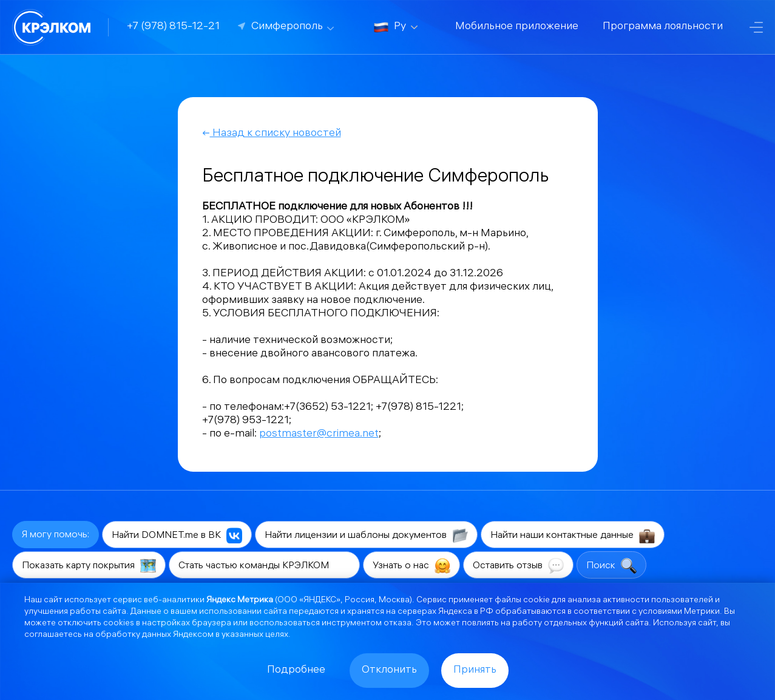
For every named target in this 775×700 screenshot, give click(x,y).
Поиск (611, 566)
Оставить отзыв (518, 566)
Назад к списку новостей (272, 134)
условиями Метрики (679, 612)
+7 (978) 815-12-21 (173, 27)
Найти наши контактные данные (573, 535)
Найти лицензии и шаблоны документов (366, 535)
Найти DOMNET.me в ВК (177, 535)
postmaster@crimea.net (319, 434)
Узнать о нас (411, 566)
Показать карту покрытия (89, 566)
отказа (398, 624)
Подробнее (296, 671)
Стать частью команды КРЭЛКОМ (264, 566)
